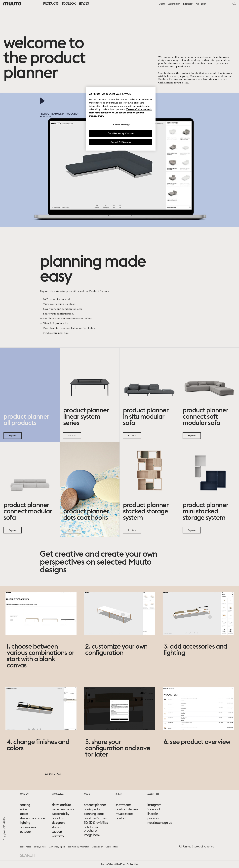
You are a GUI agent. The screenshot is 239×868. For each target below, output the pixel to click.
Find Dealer (187, 4)
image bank (92, 835)
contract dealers (127, 809)
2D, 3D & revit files (96, 823)
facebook (154, 809)
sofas (23, 809)
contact (121, 818)
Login (204, 4)
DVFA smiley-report (57, 847)
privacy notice (40, 847)
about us (58, 818)
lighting (25, 823)
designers (58, 823)
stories (56, 827)
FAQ (197, 4)
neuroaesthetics (63, 809)
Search (28, 855)
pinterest (153, 818)
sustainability (60, 814)
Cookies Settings (121, 125)
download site (61, 805)
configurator (92, 809)
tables (24, 814)
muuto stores (124, 814)
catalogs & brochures (91, 829)
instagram (154, 805)
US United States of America (197, 846)
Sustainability (174, 4)
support (57, 832)
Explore (13, 436)
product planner (95, 805)
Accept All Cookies (121, 142)
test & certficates (95, 818)
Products (51, 3)
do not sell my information (79, 847)
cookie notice (25, 847)
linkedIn (153, 814)
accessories (28, 827)
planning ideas (94, 814)
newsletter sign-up (160, 823)
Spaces (84, 3)
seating (25, 805)
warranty (58, 836)
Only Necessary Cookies (121, 133)
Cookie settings (112, 847)
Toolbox (69, 3)
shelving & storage (32, 818)
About (162, 4)
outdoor (25, 832)
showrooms (123, 805)
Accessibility (98, 847)
